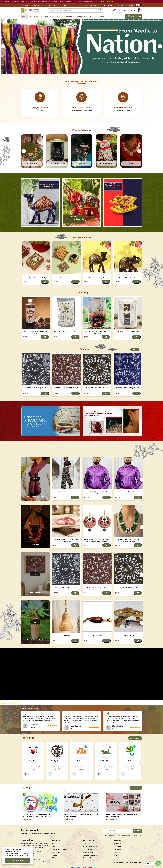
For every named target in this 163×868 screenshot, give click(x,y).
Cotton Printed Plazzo (66, 492)
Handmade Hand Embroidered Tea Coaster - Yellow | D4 (66, 277)
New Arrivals (69, 16)
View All (135, 350)
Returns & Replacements (91, 855)
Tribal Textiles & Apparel (59, 849)
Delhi (130, 761)
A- (126, 5)
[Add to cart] (45, 282)
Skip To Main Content (93, 5)
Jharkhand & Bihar (106, 761)
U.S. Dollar (34, 5)
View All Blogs (136, 788)
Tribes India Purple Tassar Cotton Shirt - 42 (129, 493)
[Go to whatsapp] (158, 863)
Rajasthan (33, 761)
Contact (102, 16)
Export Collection (53, 16)
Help (84, 861)
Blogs (93, 16)
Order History (118, 846)
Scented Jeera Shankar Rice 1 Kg (128, 331)
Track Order (118, 852)
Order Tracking (47, 5)
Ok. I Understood (18, 860)
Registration (132, 10)
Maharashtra (81, 761)
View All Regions (135, 738)
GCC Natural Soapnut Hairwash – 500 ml (36, 332)
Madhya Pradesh (57, 761)
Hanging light (66, 635)
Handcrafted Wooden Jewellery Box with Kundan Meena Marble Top (36, 277)
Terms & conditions (89, 852)
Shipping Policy (88, 858)
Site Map (120, 5)
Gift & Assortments (57, 858)
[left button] (3, 46)
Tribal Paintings (56, 852)
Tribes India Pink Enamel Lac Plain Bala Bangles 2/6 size (66, 540)
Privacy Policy (87, 844)
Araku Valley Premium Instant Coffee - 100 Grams (97, 332)
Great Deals (82, 16)
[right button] (160, 46)
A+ (133, 5)
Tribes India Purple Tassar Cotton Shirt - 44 (97, 493)
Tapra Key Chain (97, 635)
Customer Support (60, 5)
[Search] (76, 10)
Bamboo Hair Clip (128, 635)
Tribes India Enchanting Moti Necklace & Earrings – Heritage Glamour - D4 (97, 540)
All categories (36, 16)
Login (125, 10)
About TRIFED (119, 844)
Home (24, 16)
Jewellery (55, 855)
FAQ (116, 855)
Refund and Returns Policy (91, 846)
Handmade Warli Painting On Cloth (36, 388)
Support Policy (87, 849)
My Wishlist (118, 849)
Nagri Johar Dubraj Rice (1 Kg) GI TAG (67, 331)
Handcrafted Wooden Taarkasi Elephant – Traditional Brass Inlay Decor (128, 277)
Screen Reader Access (109, 5)
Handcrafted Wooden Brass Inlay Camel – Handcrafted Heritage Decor (97, 277)
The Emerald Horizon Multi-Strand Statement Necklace (129, 540)
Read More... (28, 819)
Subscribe (138, 831)
